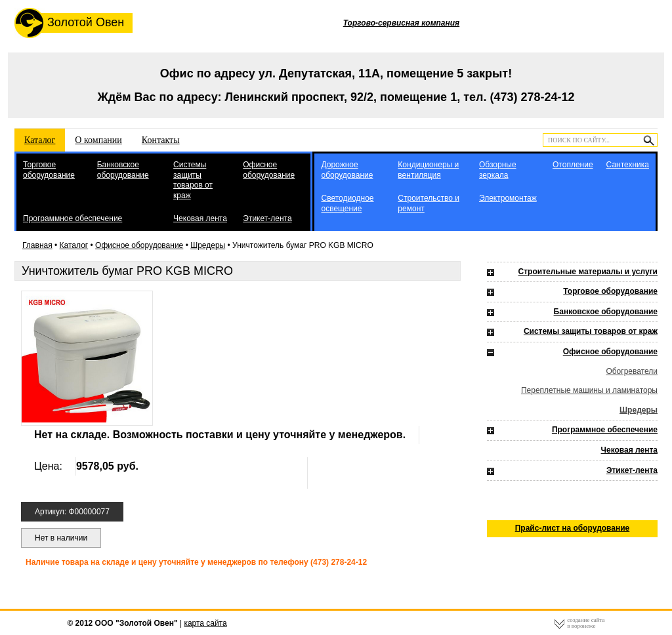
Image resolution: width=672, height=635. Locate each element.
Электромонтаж (508, 198)
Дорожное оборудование (347, 170)
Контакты (161, 140)
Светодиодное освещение (347, 203)
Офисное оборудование (269, 170)
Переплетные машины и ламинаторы (589, 390)
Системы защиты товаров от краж (193, 180)
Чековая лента (200, 218)
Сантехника (628, 165)
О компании (98, 140)
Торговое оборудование (49, 170)
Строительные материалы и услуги (588, 272)
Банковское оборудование (123, 170)
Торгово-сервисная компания (401, 23)
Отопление (573, 165)
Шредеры (208, 245)
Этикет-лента (267, 218)
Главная (37, 245)
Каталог (40, 140)
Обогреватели (632, 371)
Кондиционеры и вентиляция (428, 170)
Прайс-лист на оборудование (573, 528)
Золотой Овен (69, 23)
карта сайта (205, 623)
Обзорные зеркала (498, 170)
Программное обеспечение (73, 218)
